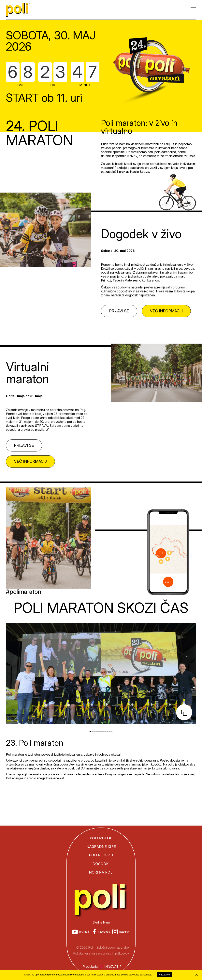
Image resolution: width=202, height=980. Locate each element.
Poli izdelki (101, 838)
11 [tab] (110, 732)
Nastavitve (164, 975)
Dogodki (101, 864)
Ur (53, 85)
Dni (20, 85)
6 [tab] (100, 732)
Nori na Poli (101, 872)
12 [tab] (112, 732)
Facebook (104, 932)
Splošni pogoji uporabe (113, 947)
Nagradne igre (101, 847)
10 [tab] (108, 732)
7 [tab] (102, 732)
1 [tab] (90, 732)
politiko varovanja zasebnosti (136, 975)
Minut (85, 85)
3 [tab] (94, 732)
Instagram (124, 932)
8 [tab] (104, 732)
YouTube (84, 932)
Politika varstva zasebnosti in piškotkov (101, 953)
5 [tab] (98, 732)
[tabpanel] (101, 702)
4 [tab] (96, 732)
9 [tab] (106, 732)
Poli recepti (101, 855)
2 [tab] (92, 732)
